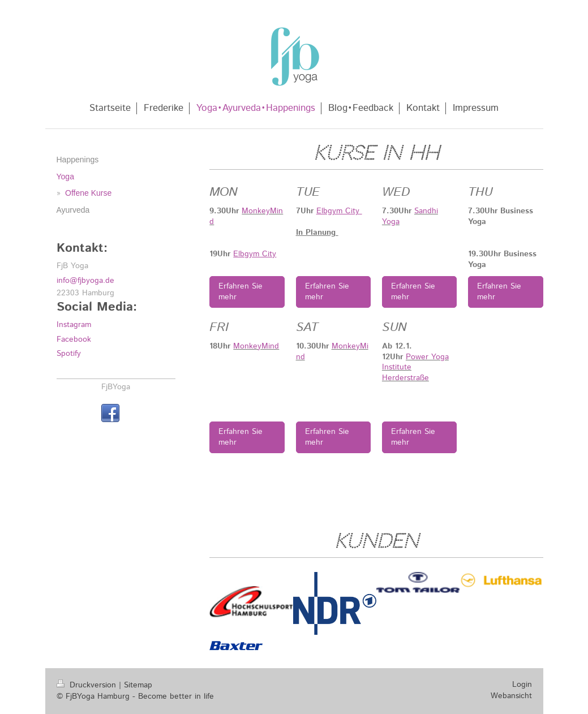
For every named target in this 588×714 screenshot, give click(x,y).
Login (522, 685)
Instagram (74, 325)
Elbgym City (255, 254)
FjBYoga (116, 387)
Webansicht (511, 696)
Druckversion (88, 685)
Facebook (74, 339)
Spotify (69, 354)
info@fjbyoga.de (85, 281)
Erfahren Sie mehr (241, 292)
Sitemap (138, 685)
